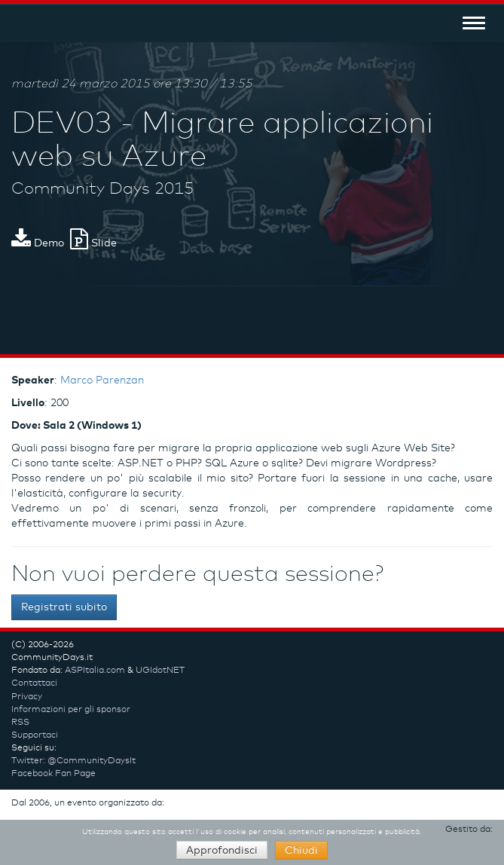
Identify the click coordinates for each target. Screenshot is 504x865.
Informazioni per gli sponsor (71, 710)
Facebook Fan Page (53, 774)
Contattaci (34, 683)
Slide (93, 243)
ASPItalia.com (95, 671)
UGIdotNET (160, 671)
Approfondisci (222, 851)
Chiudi (301, 851)
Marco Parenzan (102, 381)
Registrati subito (64, 607)
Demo (38, 243)
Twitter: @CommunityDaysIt (73, 761)
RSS (20, 723)
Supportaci (35, 735)
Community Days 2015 (102, 189)
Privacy (27, 697)
